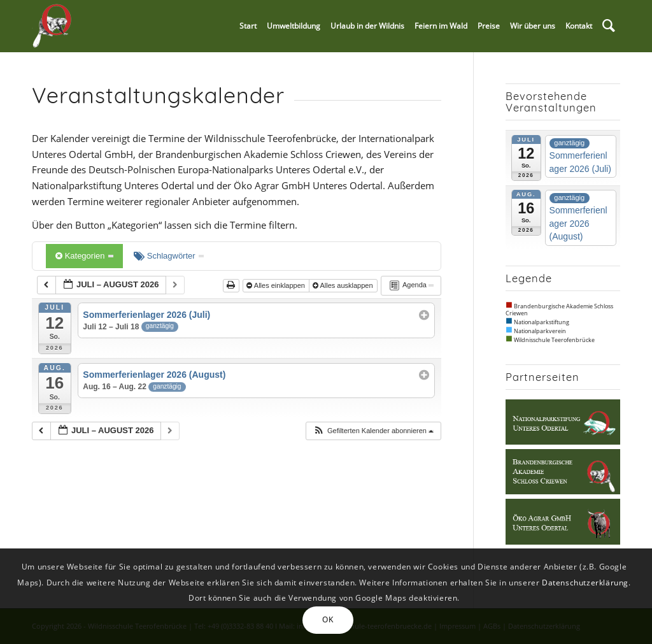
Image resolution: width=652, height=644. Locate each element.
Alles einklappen (277, 285)
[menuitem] (248, 26)
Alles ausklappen (344, 285)
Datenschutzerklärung (585, 583)
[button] (373, 431)
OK (328, 619)
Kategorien (84, 256)
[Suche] (609, 26)
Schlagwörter (169, 256)
